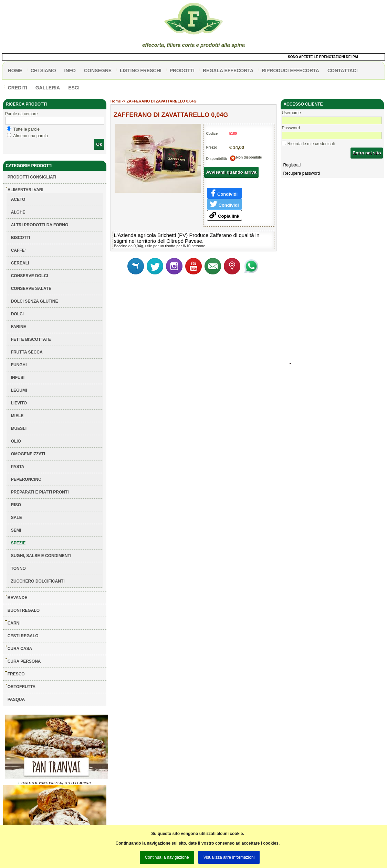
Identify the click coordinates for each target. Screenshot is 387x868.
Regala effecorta (228, 70)
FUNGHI (19, 365)
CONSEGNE (98, 70)
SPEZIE (18, 543)
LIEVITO (19, 403)
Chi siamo (43, 70)
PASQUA (16, 699)
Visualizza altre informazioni (229, 857)
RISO (16, 505)
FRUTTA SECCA (27, 352)
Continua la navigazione (167, 857)
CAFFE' (18, 250)
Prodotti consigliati (32, 177)
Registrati (292, 165)
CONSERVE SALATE (31, 289)
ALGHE (18, 212)
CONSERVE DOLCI (30, 276)
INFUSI (18, 378)
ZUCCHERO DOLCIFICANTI (38, 581)
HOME (15, 70)
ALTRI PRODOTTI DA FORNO (40, 225)
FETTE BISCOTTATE (31, 339)
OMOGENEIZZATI (28, 454)
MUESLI (19, 428)
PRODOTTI (182, 70)
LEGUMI (19, 390)
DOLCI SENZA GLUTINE (35, 301)
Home (116, 101)
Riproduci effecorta (290, 70)
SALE (17, 518)
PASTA (18, 467)
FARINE (19, 327)
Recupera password (301, 173)
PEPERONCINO (26, 479)
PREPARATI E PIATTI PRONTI (40, 492)
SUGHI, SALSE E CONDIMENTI (41, 556)
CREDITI (18, 88)
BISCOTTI (21, 238)
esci (74, 88)
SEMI (16, 530)
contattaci (343, 70)
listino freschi (141, 70)
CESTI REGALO (23, 636)
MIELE (17, 416)
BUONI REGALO (24, 610)
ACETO (18, 199)
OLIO (16, 441)
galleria (48, 88)
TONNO (18, 568)
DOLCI (17, 314)
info (70, 70)
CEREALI (20, 263)
